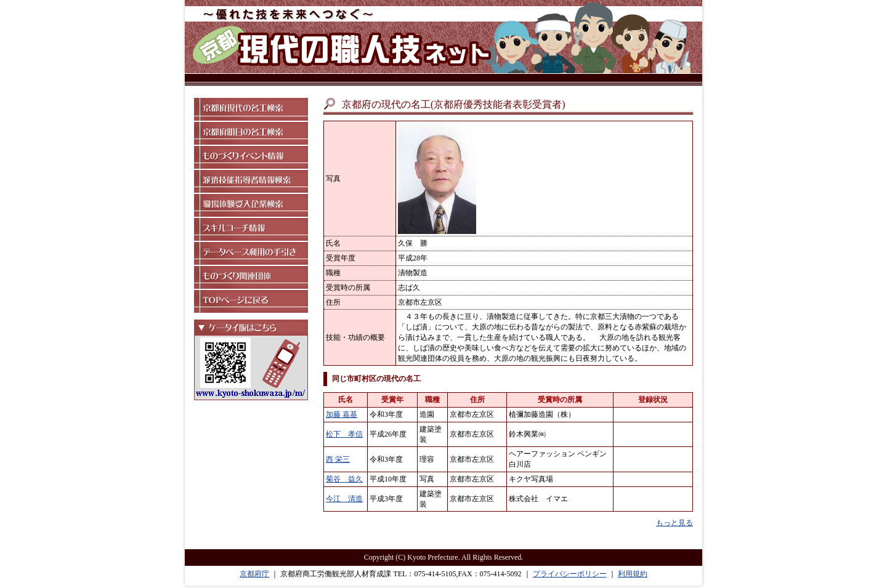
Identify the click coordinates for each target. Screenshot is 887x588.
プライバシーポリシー (570, 574)
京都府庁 (254, 574)
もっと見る (674, 523)
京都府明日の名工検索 (251, 133)
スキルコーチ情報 (251, 229)
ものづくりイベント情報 (251, 157)
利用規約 (633, 574)
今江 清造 (344, 499)
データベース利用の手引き (251, 253)
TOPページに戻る (251, 301)
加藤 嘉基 (342, 414)
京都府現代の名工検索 (251, 109)
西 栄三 (338, 459)
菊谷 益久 (344, 479)
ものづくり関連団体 (251, 277)
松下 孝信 (344, 434)
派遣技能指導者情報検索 (251, 181)
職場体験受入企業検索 (251, 205)
